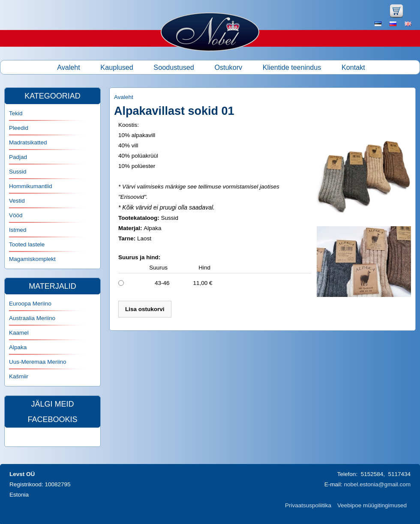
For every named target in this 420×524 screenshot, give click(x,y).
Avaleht (69, 67)
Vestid (17, 201)
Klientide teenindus (292, 67)
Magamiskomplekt (32, 259)
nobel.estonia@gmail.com (377, 484)
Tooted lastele (27, 244)
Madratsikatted (28, 142)
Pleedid (19, 128)
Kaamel (19, 333)
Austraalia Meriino (32, 318)
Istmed (18, 230)
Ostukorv (228, 67)
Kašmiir (19, 376)
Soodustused (174, 67)
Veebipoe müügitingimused (372, 505)
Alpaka (18, 347)
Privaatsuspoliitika (308, 505)
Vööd (16, 215)
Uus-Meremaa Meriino (38, 362)
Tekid (16, 113)
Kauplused (117, 67)
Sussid (18, 172)
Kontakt (353, 67)
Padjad (18, 157)
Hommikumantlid (31, 186)
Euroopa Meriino (30, 304)
